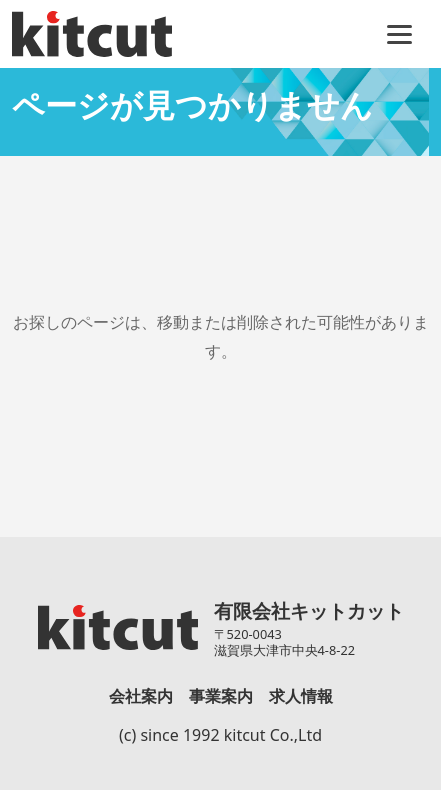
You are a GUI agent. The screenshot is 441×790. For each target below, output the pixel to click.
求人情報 (301, 696)
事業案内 (221, 696)
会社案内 (141, 696)
